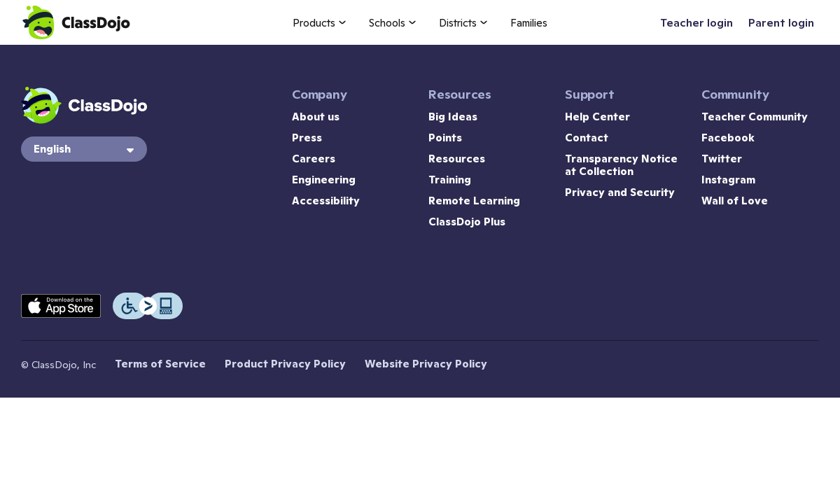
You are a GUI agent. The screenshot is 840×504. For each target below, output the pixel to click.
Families (529, 23)
